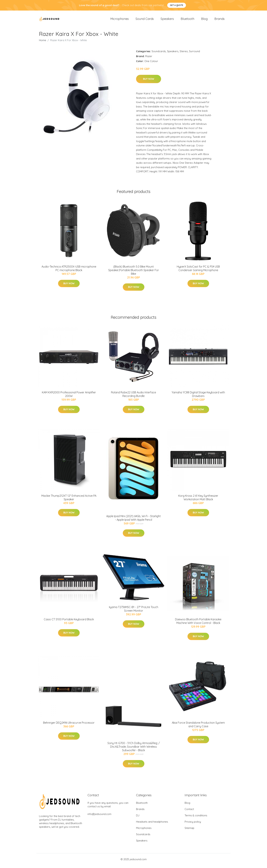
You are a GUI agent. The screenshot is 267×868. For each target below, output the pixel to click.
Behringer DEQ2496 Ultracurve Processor (69, 726)
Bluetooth (187, 20)
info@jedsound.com (99, 817)
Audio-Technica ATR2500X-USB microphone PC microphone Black (69, 271)
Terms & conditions (196, 818)
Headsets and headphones (152, 825)
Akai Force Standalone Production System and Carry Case (198, 727)
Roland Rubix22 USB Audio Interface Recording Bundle (133, 397)
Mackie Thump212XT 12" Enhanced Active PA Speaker (69, 500)
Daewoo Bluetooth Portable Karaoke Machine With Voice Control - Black (198, 624)
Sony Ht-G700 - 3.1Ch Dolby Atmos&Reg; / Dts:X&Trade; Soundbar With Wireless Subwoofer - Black (134, 750)
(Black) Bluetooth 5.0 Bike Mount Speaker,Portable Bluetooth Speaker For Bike (134, 273)
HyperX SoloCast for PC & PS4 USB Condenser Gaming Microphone (198, 271)
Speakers (167, 20)
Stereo (184, 54)
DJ (138, 818)
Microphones (120, 20)
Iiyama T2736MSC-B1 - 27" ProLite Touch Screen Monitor (134, 612)
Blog (204, 20)
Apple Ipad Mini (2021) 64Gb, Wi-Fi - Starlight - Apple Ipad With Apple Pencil (133, 521)
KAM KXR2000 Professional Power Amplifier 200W (69, 397)
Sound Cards (145, 20)
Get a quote (177, 5)
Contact (189, 812)
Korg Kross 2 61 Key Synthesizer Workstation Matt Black (198, 500)
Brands (219, 20)
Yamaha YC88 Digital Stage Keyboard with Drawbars (198, 397)
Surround (194, 54)
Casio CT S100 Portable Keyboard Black (69, 622)
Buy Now (149, 82)
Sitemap (189, 831)
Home (43, 43)
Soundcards (159, 54)
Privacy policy (193, 825)
